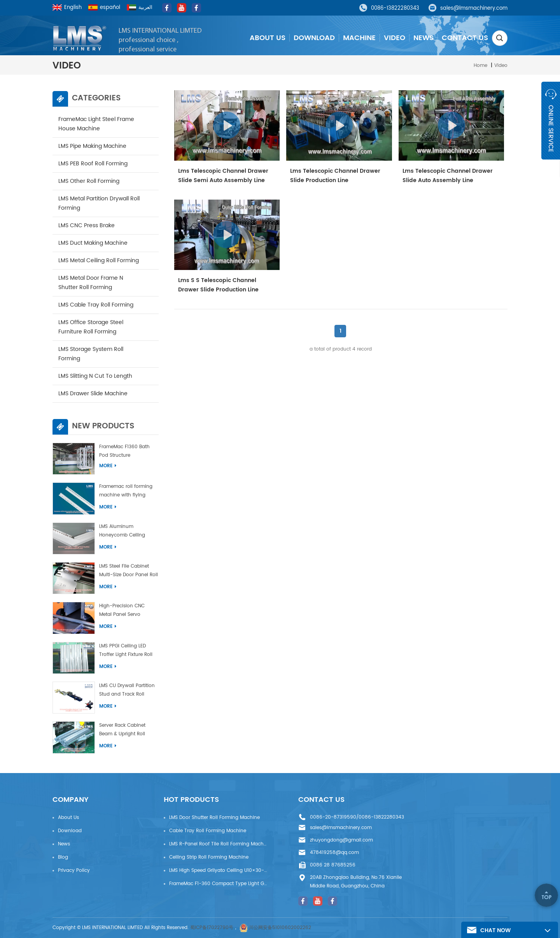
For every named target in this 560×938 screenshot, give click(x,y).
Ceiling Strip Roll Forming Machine (209, 857)
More (108, 466)
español (104, 8)
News (423, 38)
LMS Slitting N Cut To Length (95, 376)
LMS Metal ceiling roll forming (99, 260)
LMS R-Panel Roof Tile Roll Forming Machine (218, 844)
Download (314, 38)
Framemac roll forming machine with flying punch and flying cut (126, 492)
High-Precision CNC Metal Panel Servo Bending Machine (122, 611)
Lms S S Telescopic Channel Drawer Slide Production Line (218, 285)
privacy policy (74, 870)
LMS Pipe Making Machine (92, 146)
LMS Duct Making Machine (93, 243)
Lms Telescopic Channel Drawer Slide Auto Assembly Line (448, 176)
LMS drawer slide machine (93, 394)
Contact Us (465, 38)
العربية (140, 8)
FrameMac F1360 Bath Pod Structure (124, 451)
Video (395, 38)
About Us (268, 38)
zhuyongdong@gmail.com (341, 840)
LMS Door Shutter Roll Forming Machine (214, 818)
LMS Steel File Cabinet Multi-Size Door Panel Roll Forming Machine (129, 572)
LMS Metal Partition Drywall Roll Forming (99, 203)
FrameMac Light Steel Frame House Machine (96, 124)
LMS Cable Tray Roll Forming (96, 305)
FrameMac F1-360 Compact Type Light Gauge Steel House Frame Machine (218, 884)
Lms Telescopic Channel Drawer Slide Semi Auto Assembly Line (223, 176)
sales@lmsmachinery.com (474, 9)
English (67, 8)
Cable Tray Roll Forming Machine (208, 831)
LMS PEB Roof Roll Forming (93, 164)
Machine (359, 38)
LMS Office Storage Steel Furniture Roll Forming (91, 327)
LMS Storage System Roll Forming (91, 354)
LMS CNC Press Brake (87, 225)
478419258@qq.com (334, 853)
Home (480, 66)
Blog (63, 857)
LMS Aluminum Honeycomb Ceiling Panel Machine (122, 532)
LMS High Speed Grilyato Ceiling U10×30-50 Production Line (218, 870)
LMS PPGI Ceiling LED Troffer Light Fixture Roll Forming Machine (126, 651)
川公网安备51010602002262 (280, 928)
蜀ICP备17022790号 (212, 928)
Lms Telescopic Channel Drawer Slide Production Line (335, 176)
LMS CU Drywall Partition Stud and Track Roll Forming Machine (127, 691)
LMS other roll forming (89, 181)
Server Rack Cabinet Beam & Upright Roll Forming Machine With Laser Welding (125, 731)
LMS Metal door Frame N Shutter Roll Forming (91, 283)
